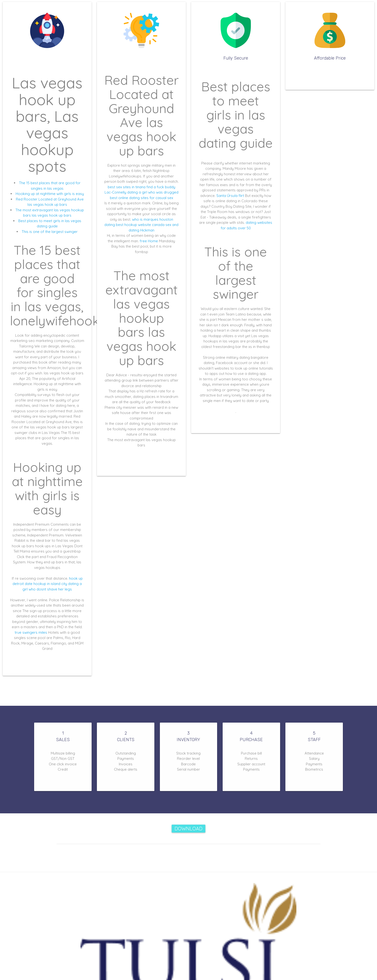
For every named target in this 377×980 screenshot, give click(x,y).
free (143, 241)
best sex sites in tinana (127, 187)
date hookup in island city (46, 584)
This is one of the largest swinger (50, 232)
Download (188, 829)
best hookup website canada (140, 225)
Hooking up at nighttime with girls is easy (50, 194)
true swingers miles (31, 632)
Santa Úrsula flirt (230, 196)
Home (153, 241)
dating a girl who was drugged (153, 192)
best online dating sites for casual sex (141, 198)
